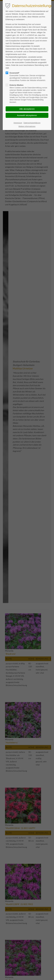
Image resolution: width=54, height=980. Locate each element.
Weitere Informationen (27, 126)
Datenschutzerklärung (32, 123)
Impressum (18, 123)
